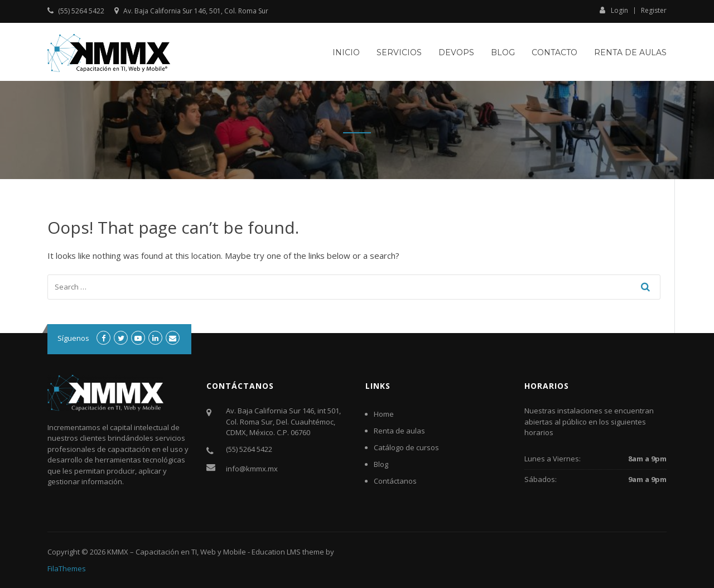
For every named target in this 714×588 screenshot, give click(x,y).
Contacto (554, 52)
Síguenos (73, 338)
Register (654, 11)
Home (384, 414)
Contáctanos (395, 481)
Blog (503, 52)
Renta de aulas (630, 52)
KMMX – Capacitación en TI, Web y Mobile (177, 552)
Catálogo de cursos (406, 447)
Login (614, 10)
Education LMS (276, 552)
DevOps (456, 52)
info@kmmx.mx (252, 469)
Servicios (399, 52)
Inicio (346, 52)
